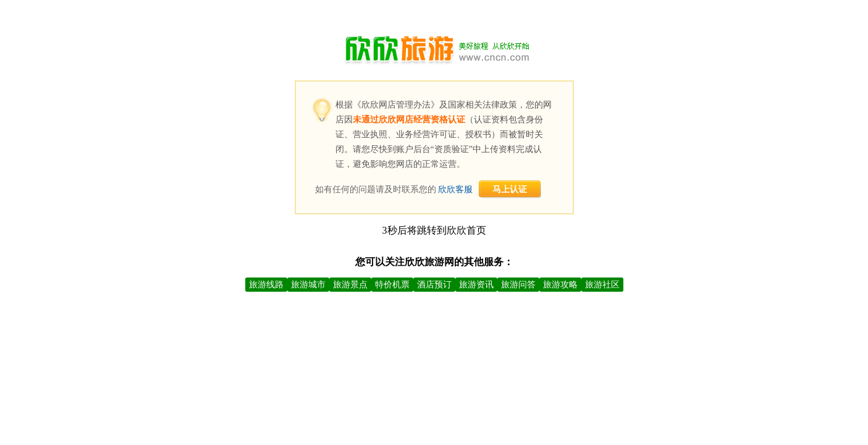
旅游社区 (602, 285)
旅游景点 (350, 285)
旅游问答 (518, 285)
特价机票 (392, 285)
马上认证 (510, 189)
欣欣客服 (455, 189)
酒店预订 (434, 285)
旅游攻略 (560, 285)
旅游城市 (308, 285)
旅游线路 (266, 285)
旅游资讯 (476, 285)
